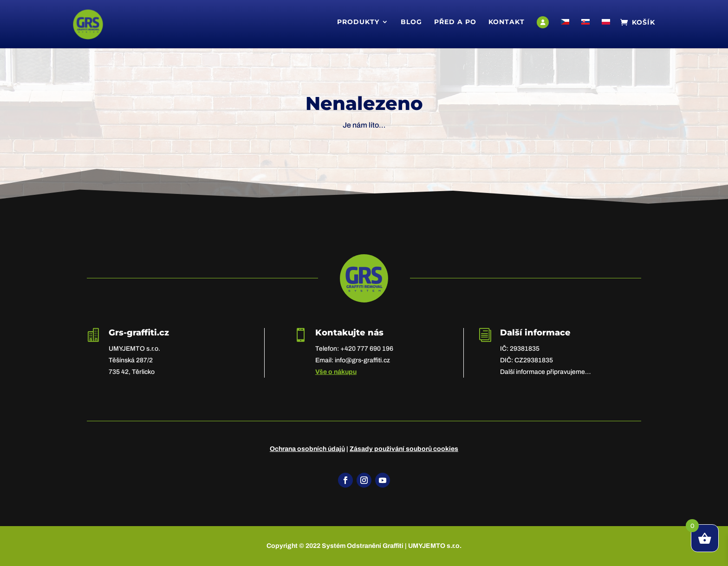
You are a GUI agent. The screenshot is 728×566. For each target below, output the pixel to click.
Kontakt (507, 22)
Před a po (455, 22)
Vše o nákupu (336, 372)
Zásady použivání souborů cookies (404, 449)
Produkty (358, 22)
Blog (411, 22)
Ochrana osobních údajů (307, 449)
